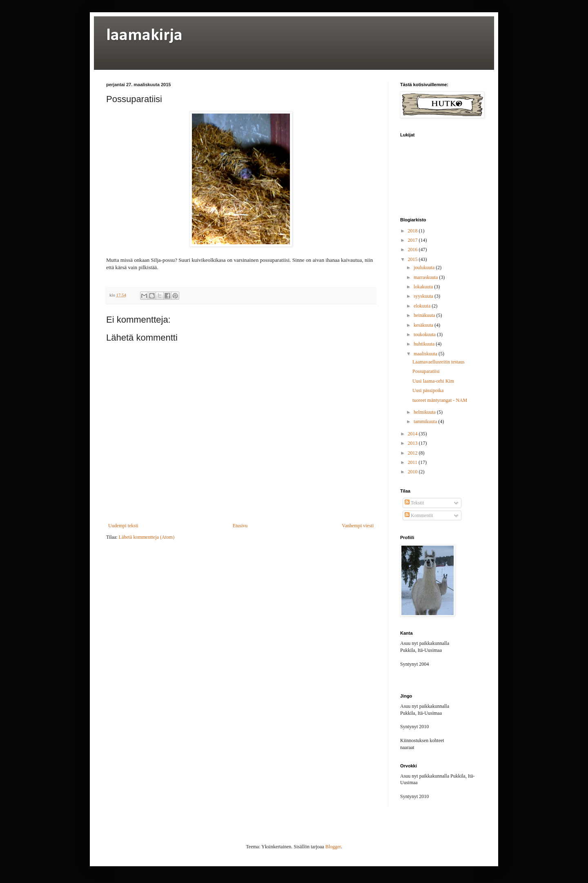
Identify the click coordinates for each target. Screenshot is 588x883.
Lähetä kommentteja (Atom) (147, 537)
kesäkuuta (424, 325)
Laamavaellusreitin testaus (439, 362)
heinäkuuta (425, 315)
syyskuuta (424, 296)
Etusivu (240, 526)
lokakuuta (424, 287)
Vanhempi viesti (358, 526)
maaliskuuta (426, 354)
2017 (413, 240)
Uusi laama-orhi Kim (433, 381)
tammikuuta (426, 421)
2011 (413, 462)
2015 (413, 259)
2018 (413, 231)
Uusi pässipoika (428, 390)
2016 (413, 250)
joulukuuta (425, 268)
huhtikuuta (425, 344)
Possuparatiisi (426, 371)
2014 (413, 434)
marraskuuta (426, 277)
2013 (413, 443)
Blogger (333, 847)
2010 (413, 472)
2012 (413, 453)
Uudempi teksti (123, 526)
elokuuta (423, 306)
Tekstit (414, 503)
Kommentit (419, 515)
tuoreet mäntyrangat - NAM (440, 400)
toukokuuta (425, 334)
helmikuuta (425, 412)
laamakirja (144, 36)
